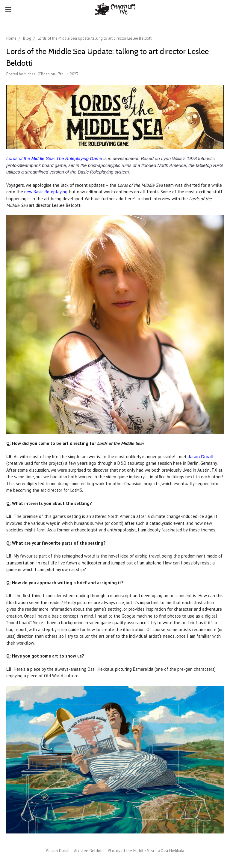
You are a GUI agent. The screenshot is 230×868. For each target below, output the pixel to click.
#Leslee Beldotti (89, 851)
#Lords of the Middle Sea (131, 851)
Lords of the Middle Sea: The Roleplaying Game (54, 158)
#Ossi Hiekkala (171, 851)
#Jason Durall (58, 851)
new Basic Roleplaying (46, 192)
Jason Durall (200, 457)
